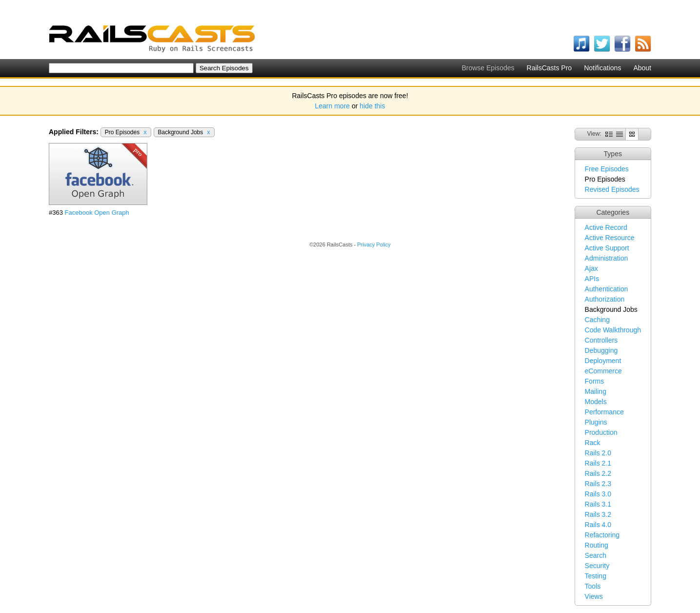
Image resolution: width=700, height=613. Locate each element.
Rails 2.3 (598, 484)
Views (594, 596)
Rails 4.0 (598, 525)
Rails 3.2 (598, 514)
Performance (604, 412)
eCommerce (603, 371)
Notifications (602, 68)
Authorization (605, 299)
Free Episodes (607, 169)
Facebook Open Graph (97, 213)
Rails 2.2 (598, 473)
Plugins (596, 422)
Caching (597, 320)
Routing (597, 545)
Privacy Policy (374, 245)
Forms (595, 381)
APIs (592, 279)
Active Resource (610, 238)
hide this (372, 106)
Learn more (333, 106)
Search (596, 555)
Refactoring (602, 535)
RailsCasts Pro (550, 68)
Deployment (603, 361)
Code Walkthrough (613, 330)
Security (597, 566)
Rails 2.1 (598, 463)
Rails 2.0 (598, 453)
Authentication (607, 289)
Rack (593, 443)
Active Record (606, 227)
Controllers (601, 340)
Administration (607, 258)
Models (596, 402)
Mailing (596, 391)
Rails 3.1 (598, 504)
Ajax (591, 268)
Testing (596, 576)
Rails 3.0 (598, 494)
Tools (593, 586)
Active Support (607, 248)
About (642, 68)
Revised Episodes (612, 189)
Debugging (601, 350)
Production (601, 432)
